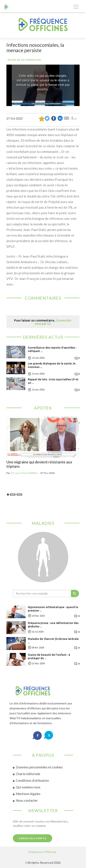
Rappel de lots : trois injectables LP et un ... (53, 381)
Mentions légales (28, 794)
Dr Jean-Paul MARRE (24, 473)
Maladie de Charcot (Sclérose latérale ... (53, 640)
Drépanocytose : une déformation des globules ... (53, 625)
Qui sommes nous (28, 787)
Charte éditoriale (28, 774)
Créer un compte (33, 838)
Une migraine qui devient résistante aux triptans (39, 464)
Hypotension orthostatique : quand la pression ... (53, 609)
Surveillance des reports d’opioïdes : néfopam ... (52, 349)
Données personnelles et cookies (39, 767)
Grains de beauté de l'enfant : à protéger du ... (49, 656)
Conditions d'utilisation (32, 780)
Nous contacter (27, 800)
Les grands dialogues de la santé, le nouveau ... (52, 365)
